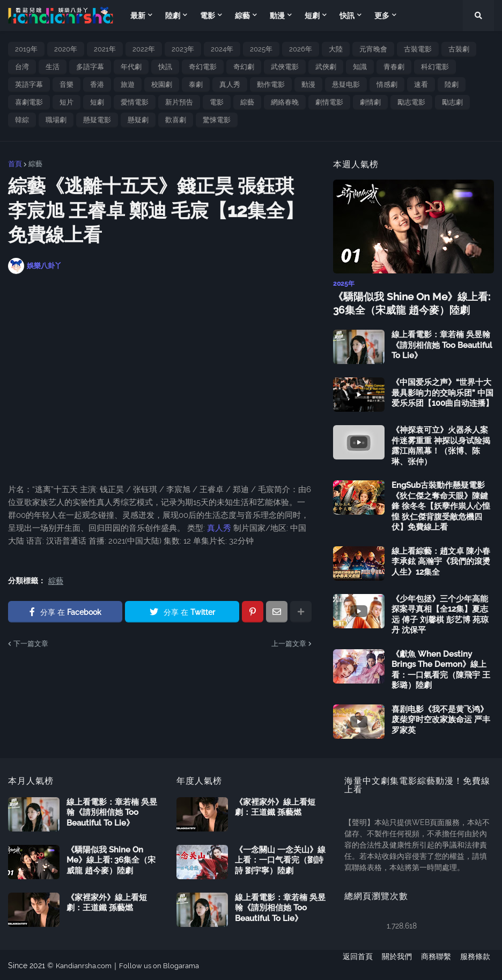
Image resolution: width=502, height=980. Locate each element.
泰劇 (196, 84)
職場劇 (56, 120)
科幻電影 (435, 67)
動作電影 (271, 84)
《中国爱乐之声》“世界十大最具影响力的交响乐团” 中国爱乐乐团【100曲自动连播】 (442, 392)
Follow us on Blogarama (166, 964)
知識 (360, 67)
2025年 (261, 49)
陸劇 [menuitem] (173, 16)
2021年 (105, 49)
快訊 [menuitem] (347, 16)
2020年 (66, 49)
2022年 (144, 49)
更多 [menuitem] (382, 16)
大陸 (336, 49)
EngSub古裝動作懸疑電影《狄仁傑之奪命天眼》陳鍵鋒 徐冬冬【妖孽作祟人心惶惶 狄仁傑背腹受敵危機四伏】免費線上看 (441, 505)
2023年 (183, 49)
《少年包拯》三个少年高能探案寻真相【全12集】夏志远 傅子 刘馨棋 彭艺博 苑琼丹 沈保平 (440, 613)
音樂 (67, 84)
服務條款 (479, 964)
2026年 (301, 49)
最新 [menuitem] (138, 16)
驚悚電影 (217, 120)
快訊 (165, 67)
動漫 (308, 84)
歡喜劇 (176, 120)
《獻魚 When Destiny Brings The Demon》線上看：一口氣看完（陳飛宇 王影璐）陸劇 (441, 668)
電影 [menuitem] (208, 16)
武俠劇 (326, 67)
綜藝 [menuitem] (242, 16)
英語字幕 (29, 84)
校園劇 (162, 84)
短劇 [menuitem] (312, 16)
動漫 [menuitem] (277, 16)
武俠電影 (285, 67)
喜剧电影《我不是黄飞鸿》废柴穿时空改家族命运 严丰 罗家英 (441, 718)
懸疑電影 (97, 120)
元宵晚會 (373, 49)
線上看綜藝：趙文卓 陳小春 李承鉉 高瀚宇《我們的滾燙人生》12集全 (441, 560)
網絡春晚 (285, 102)
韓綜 (22, 120)
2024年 (222, 49)
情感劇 (387, 84)
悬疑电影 (346, 84)
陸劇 (452, 84)
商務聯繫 (436, 964)
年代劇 (131, 67)
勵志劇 (452, 102)
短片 (67, 102)
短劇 (97, 102)
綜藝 (247, 102)
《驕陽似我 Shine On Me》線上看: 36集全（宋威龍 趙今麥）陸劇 (408, 302)
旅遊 (128, 84)
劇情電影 (329, 102)
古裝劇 (459, 49)
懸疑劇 (138, 120)
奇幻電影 (203, 67)
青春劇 (394, 67)
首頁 (15, 164)
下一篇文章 (31, 644)
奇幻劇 (244, 67)
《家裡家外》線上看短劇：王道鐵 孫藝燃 (107, 901)
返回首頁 (350, 964)
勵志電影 (411, 102)
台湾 (22, 67)
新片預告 (179, 102)
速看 (421, 84)
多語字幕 (90, 67)
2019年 (26, 49)
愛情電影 (135, 102)
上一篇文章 (289, 644)
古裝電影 (418, 49)
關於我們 (393, 964)
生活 (53, 67)
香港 (97, 84)
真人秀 (230, 84)
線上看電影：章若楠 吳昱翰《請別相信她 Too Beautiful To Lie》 (442, 344)
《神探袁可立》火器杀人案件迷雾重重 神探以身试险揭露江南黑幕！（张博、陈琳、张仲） (441, 445)
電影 (217, 102)
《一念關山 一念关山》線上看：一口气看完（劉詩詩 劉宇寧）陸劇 (280, 859)
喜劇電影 (29, 102)
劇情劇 (370, 102)
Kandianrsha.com (86, 964)
